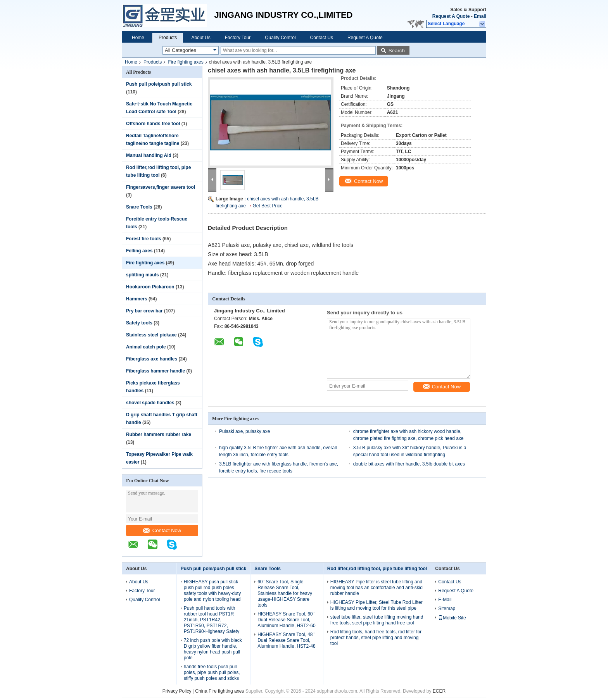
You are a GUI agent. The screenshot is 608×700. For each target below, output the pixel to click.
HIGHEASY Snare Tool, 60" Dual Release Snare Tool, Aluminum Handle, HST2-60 (286, 620)
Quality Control (280, 38)
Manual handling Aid (149, 155)
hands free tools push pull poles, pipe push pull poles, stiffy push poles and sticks (212, 672)
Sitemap (447, 609)
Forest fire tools (144, 239)
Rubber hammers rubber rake (159, 434)
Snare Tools (139, 207)
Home (138, 38)
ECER (439, 691)
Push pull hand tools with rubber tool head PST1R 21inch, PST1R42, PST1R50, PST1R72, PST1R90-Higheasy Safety (212, 620)
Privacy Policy (177, 691)
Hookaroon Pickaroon (150, 287)
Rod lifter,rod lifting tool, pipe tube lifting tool (377, 569)
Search (397, 51)
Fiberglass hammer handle (155, 371)
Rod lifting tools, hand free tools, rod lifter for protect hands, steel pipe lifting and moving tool (376, 638)
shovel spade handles (150, 403)
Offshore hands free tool (153, 124)
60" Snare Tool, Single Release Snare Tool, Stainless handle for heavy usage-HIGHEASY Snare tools (285, 593)
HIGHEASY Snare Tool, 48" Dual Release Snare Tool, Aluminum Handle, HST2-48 (286, 640)
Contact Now (162, 530)
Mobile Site (452, 618)
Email (480, 16)
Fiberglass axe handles (152, 359)
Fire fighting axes (186, 62)
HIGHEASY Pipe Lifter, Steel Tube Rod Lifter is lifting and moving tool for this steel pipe (377, 605)
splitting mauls (142, 275)
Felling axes (139, 251)
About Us (201, 38)
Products (168, 38)
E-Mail (445, 600)
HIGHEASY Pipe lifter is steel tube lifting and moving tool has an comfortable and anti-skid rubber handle (377, 588)
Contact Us (322, 38)
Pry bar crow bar (144, 311)
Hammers (137, 299)
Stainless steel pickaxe (151, 335)
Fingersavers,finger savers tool (161, 187)
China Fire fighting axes (219, 691)
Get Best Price (267, 206)
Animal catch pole (146, 347)
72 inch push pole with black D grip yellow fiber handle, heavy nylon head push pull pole (213, 649)
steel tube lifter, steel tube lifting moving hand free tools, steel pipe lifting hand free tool (377, 620)
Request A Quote (451, 16)
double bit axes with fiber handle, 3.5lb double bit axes (409, 464)
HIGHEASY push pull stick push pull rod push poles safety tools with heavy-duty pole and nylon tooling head (212, 591)
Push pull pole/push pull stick (159, 84)
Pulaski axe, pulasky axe (244, 431)
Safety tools (139, 323)
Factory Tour (238, 38)
